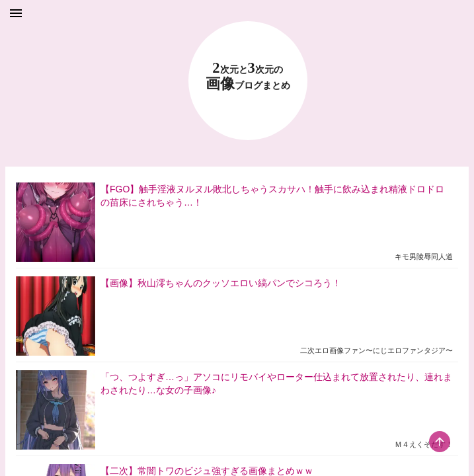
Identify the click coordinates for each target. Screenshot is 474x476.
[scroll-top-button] (440, 442)
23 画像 (248, 76)
